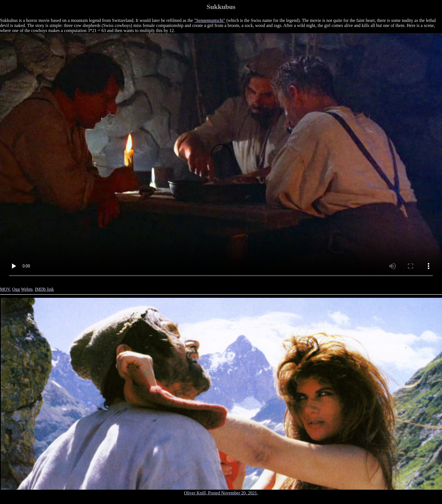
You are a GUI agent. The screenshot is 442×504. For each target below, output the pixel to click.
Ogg (16, 289)
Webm (27, 289)
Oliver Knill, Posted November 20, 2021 (220, 493)
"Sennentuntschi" (210, 20)
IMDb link (44, 289)
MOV (5, 289)
